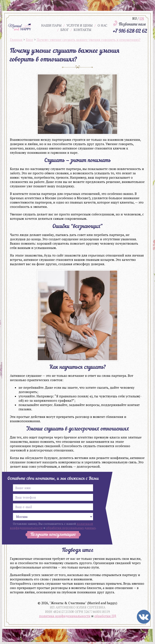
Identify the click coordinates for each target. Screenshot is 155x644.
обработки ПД (105, 616)
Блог (65, 30)
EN (142, 18)
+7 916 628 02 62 (130, 31)
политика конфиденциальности (65, 616)
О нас (102, 25)
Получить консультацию (53, 535)
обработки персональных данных (71, 528)
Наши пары (51, 25)
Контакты (82, 30)
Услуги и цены (80, 25)
